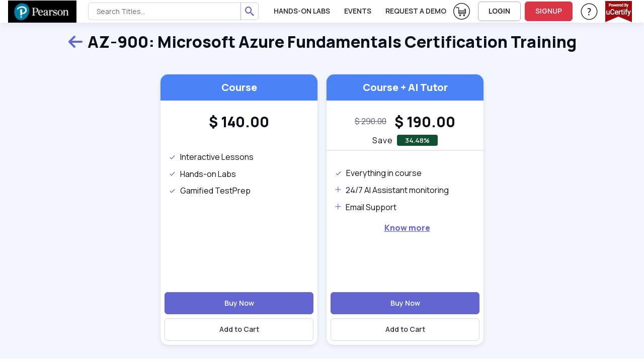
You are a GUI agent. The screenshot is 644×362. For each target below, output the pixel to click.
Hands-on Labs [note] (202, 174)
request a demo (416, 11)
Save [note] (383, 140)
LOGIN (499, 11)
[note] (371, 122)
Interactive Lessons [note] (211, 157)
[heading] (239, 122)
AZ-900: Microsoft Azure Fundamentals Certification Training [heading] (322, 42)
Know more (407, 228)
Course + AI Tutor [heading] (405, 87)
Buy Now (239, 303)
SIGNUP (549, 11)
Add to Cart (239, 329)
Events (358, 11)
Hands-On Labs (302, 11)
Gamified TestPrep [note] (210, 191)
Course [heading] (239, 87)
